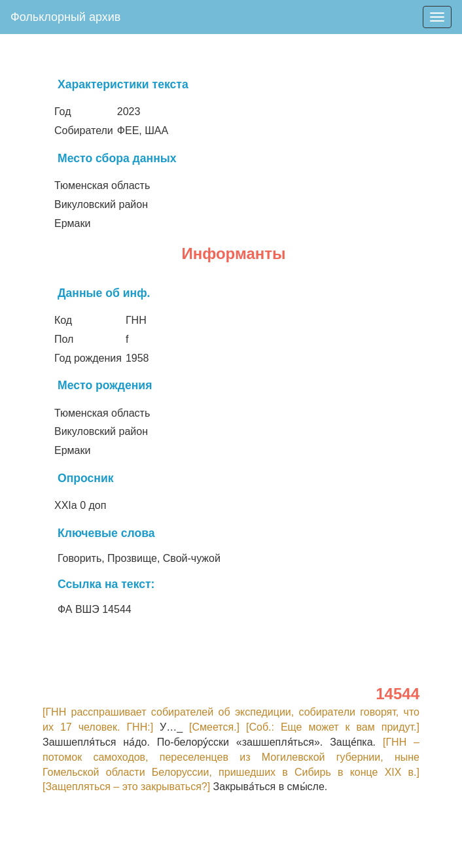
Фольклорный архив (65, 17)
